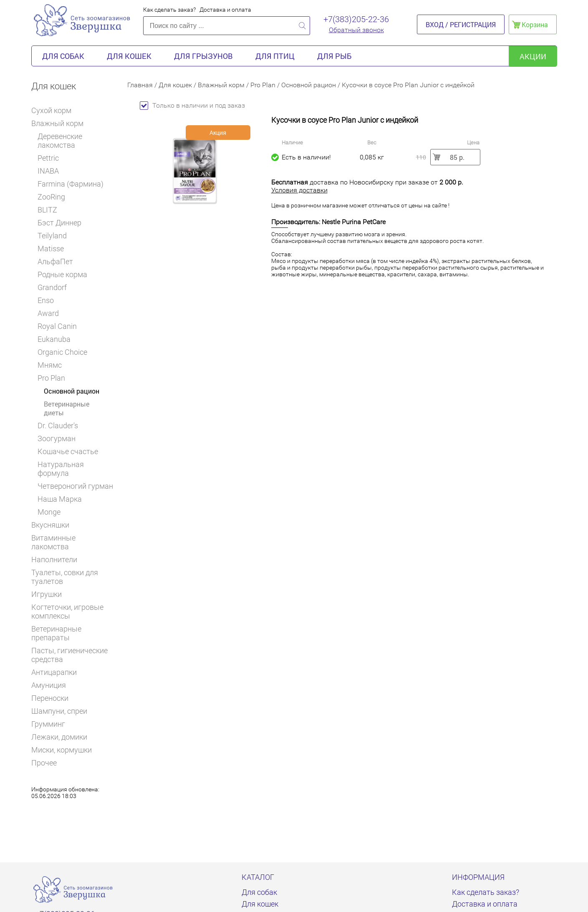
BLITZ (50, 210)
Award (48, 313)
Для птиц (275, 56)
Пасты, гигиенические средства (69, 655)
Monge (49, 512)
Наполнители (58, 560)
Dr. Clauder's (58, 426)
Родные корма (62, 274)
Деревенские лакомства (60, 141)
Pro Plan (54, 378)
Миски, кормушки (62, 750)
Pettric (48, 158)
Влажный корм (60, 123)
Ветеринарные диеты (67, 408)
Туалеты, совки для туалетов (65, 577)
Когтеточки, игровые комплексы (67, 611)
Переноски (50, 698)
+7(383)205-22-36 (356, 19)
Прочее (44, 763)
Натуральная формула (61, 469)
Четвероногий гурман (75, 486)
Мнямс (50, 365)
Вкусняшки (54, 525)
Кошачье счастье (68, 451)
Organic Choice (62, 352)
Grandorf (52, 287)
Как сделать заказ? (169, 10)
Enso (46, 300)
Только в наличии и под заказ (192, 105)
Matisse (51, 249)
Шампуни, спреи (59, 711)
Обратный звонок (356, 30)
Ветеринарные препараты (73, 633)
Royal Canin (60, 326)
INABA (48, 171)
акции (533, 56)
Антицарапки (54, 672)
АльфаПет (55, 261)
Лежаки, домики (59, 737)
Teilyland (52, 236)
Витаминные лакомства (73, 542)
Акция (218, 133)
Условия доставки (299, 190)
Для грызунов (203, 56)
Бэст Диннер (59, 223)
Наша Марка (60, 499)
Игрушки (50, 594)
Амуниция (49, 685)
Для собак (63, 56)
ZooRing (51, 197)
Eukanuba (54, 339)
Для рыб (334, 56)
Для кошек (129, 56)
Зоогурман (57, 438)
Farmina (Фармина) (71, 184)
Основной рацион (72, 391)
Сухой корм (55, 110)
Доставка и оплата (225, 10)
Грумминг (52, 724)
